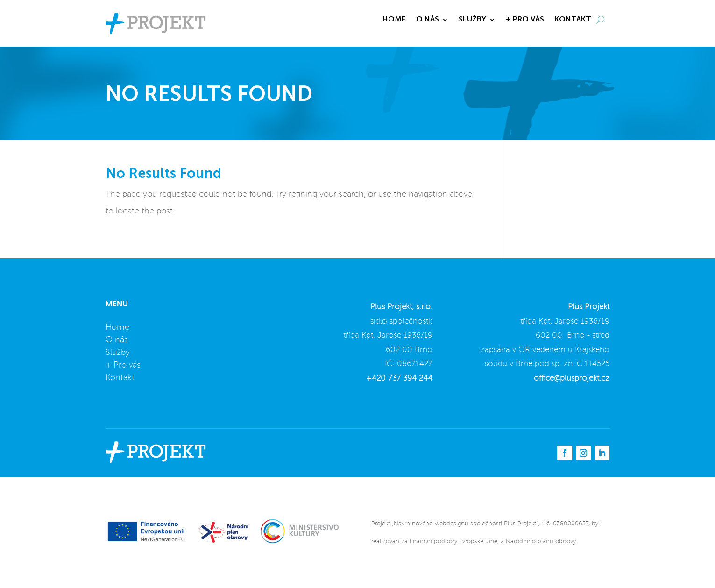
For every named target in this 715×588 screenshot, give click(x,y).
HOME (394, 20)
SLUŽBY (472, 20)
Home (117, 327)
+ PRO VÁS (525, 20)
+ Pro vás (123, 365)
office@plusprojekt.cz (572, 379)
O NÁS (428, 20)
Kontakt (120, 378)
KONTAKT (573, 20)
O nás (117, 340)
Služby (118, 353)
